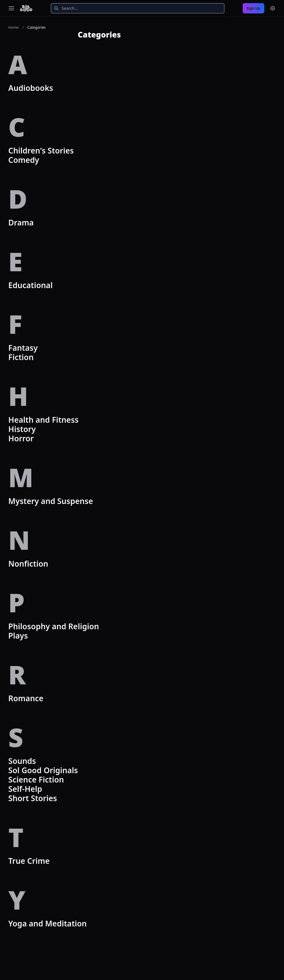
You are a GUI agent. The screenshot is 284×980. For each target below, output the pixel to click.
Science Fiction (36, 780)
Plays (18, 636)
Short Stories (33, 798)
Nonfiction (28, 564)
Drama (21, 222)
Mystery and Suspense (51, 501)
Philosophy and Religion (54, 626)
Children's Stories (41, 151)
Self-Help (25, 789)
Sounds (22, 761)
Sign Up (253, 8)
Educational (31, 285)
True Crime (29, 861)
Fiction (21, 357)
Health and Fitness (43, 420)
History (22, 429)
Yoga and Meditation (47, 923)
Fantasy (23, 348)
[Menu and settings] (273, 8)
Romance (26, 698)
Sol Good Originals (43, 770)
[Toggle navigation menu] (11, 8)
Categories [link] (37, 27)
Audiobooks (31, 88)
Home (13, 27)
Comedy (24, 160)
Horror (21, 438)
